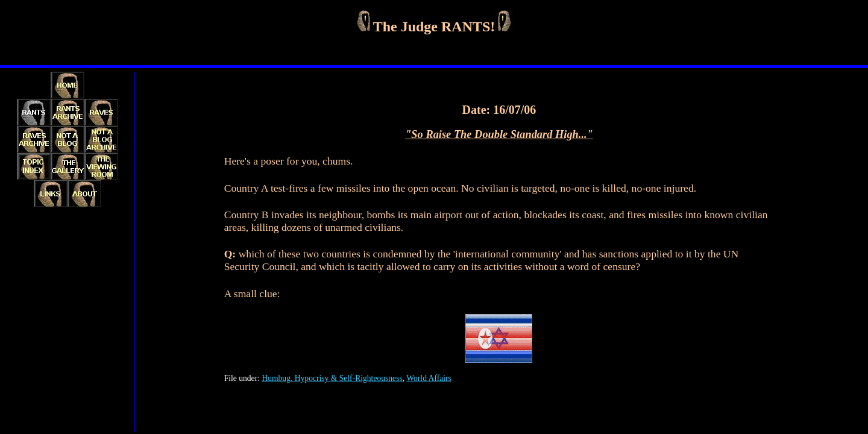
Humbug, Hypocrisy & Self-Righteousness (332, 378)
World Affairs (429, 378)
